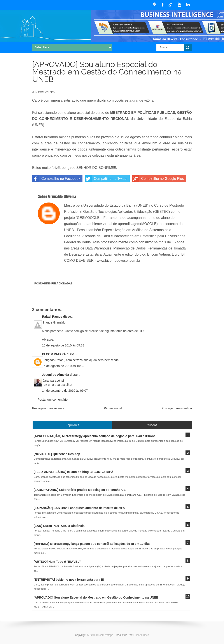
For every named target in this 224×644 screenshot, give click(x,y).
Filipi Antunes (141, 635)
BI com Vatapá (105, 635)
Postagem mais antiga (177, 408)
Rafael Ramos (52, 317)
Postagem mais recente (48, 408)
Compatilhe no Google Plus (158, 179)
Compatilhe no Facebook (56, 179)
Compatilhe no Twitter (106, 179)
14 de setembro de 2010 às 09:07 (65, 391)
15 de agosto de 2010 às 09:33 (63, 345)
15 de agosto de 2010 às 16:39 (63, 366)
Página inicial (113, 408)
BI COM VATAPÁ (54, 354)
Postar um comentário (53, 400)
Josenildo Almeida (55, 375)
